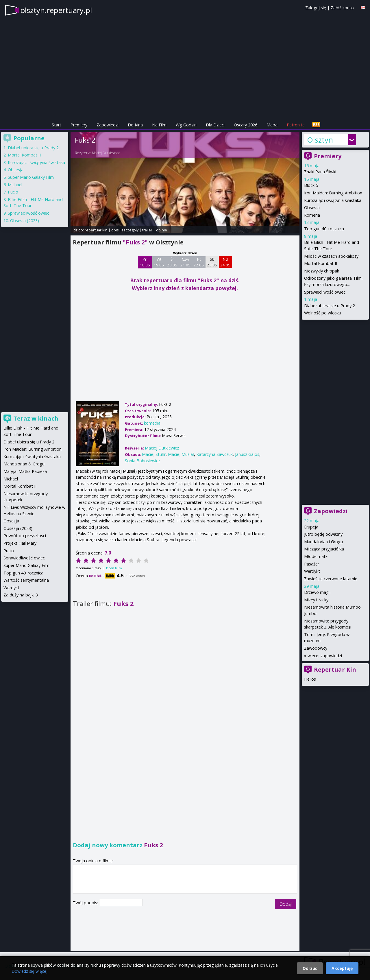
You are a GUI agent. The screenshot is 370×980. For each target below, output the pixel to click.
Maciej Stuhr (154, 454)
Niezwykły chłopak (322, 271)
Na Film (159, 125)
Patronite (296, 125)
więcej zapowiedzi (325, 656)
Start (57, 125)
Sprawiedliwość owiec (325, 292)
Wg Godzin (186, 125)
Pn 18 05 (145, 262)
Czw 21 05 (185, 262)
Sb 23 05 (212, 262)
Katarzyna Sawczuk (214, 454)
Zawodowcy (316, 648)
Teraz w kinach (36, 418)
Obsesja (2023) (25, 221)
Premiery (79, 125)
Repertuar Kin (335, 669)
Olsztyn (320, 140)
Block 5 (311, 185)
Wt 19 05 (159, 262)
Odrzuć (310, 968)
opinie (162, 230)
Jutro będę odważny (323, 534)
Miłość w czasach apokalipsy (331, 256)
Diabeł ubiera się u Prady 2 (330, 306)
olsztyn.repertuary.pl (56, 10)
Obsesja (312, 208)
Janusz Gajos (247, 454)
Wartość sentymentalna (26, 580)
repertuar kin (96, 230)
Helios (310, 679)
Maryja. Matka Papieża (25, 471)
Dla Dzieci (215, 125)
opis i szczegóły (125, 230)
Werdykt (312, 571)
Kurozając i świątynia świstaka (333, 200)
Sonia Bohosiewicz (143, 461)
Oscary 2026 (246, 125)
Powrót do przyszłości (25, 536)
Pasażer (312, 564)
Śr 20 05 (172, 262)
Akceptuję (342, 968)
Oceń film (114, 568)
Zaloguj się (316, 8)
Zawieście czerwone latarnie (331, 579)
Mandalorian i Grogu (323, 542)
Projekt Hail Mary (20, 543)
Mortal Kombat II (321, 263)
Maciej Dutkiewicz (106, 153)
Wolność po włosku (323, 313)
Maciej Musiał (181, 454)
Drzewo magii (317, 592)
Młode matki (316, 556)
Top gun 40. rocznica (324, 229)
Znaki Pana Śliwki (320, 172)
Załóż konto (342, 8)
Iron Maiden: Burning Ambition (333, 193)
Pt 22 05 (199, 262)
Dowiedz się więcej (29, 971)
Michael (15, 185)
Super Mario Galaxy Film (31, 177)
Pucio (13, 192)
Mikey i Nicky (316, 600)
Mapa (272, 125)
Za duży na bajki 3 (21, 595)
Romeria (312, 215)
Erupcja (311, 527)
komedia (152, 423)
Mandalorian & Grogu (24, 464)
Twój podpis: (86, 903)
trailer (147, 230)
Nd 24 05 (225, 262)
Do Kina (135, 125)
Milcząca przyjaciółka (324, 549)
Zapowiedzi (108, 125)
